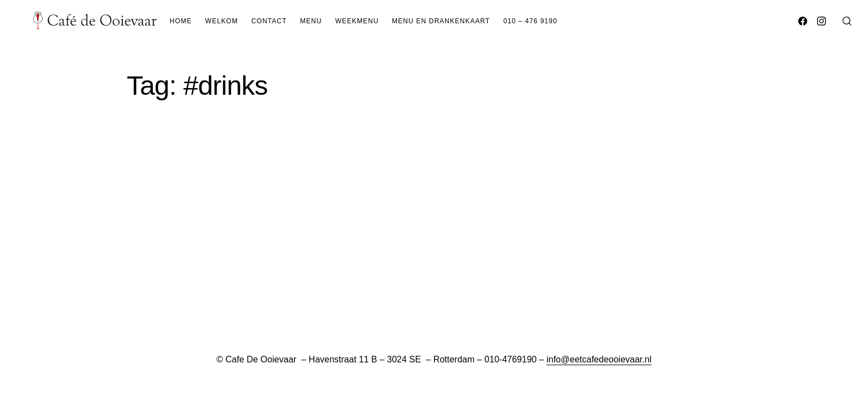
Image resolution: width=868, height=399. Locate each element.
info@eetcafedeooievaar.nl (599, 359)
